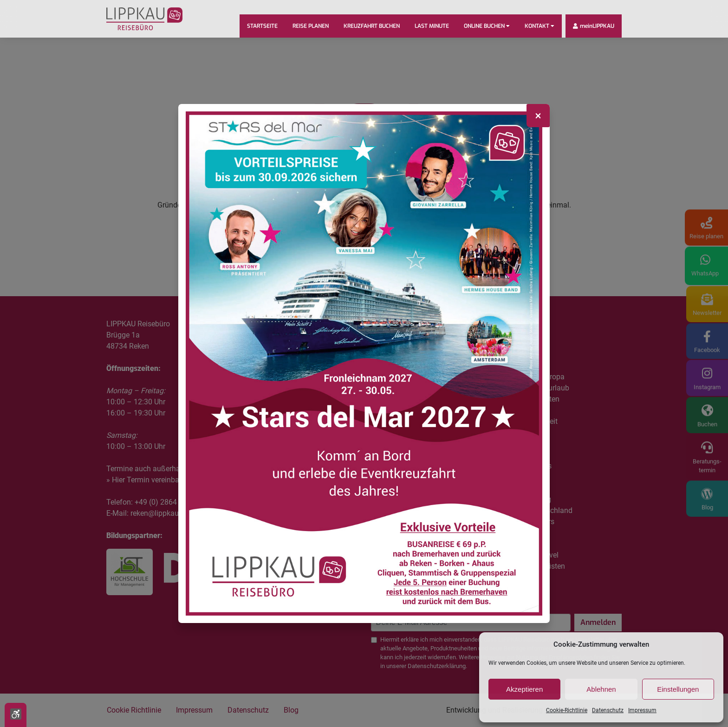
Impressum (642, 710)
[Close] (538, 116)
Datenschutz (608, 710)
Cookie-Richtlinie (567, 710)
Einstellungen (678, 689)
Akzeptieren (524, 689)
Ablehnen (601, 689)
